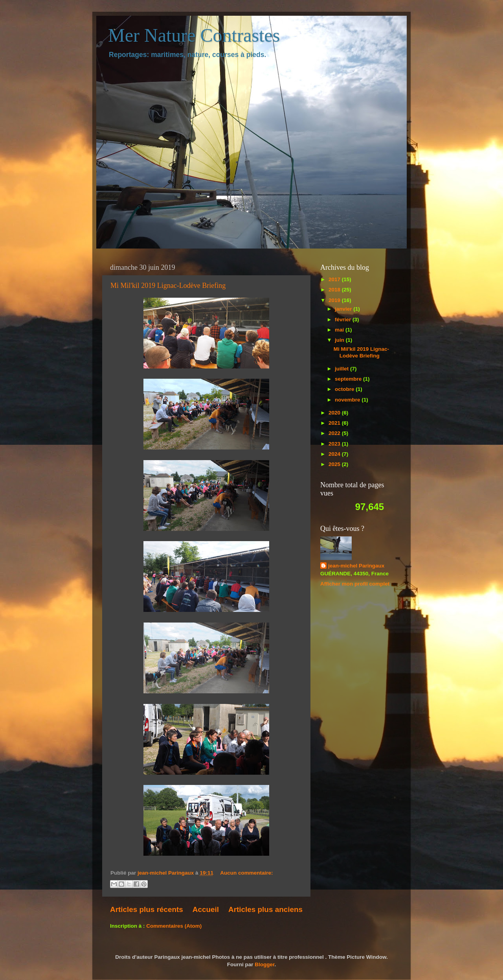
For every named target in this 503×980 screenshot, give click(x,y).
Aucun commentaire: (246, 873)
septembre (349, 379)
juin (340, 340)
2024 (335, 454)
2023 (335, 444)
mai (340, 330)
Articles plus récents (147, 909)
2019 (335, 300)
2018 (335, 290)
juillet (342, 369)
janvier (344, 309)
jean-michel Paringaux (356, 566)
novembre (348, 400)
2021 (335, 423)
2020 (335, 413)
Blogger (264, 964)
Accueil (206, 909)
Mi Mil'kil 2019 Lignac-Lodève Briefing (168, 286)
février (344, 320)
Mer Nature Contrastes (194, 35)
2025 (335, 464)
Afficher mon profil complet (355, 584)
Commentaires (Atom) (174, 926)
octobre (345, 389)
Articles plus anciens (265, 909)
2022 (335, 433)
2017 (335, 279)
